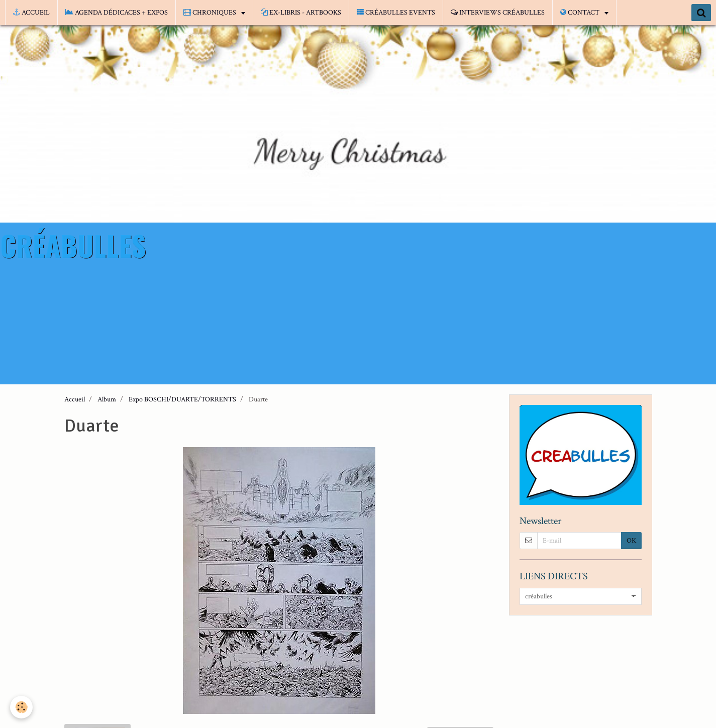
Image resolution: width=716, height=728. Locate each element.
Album (107, 399)
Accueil (75, 399)
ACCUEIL (31, 13)
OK (631, 541)
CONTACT (581, 13)
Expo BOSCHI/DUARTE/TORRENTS (182, 399)
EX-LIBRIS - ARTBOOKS (301, 13)
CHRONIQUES (211, 13)
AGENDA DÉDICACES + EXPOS (117, 13)
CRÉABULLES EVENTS (396, 13)
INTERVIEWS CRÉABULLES (498, 13)
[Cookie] (21, 707)
